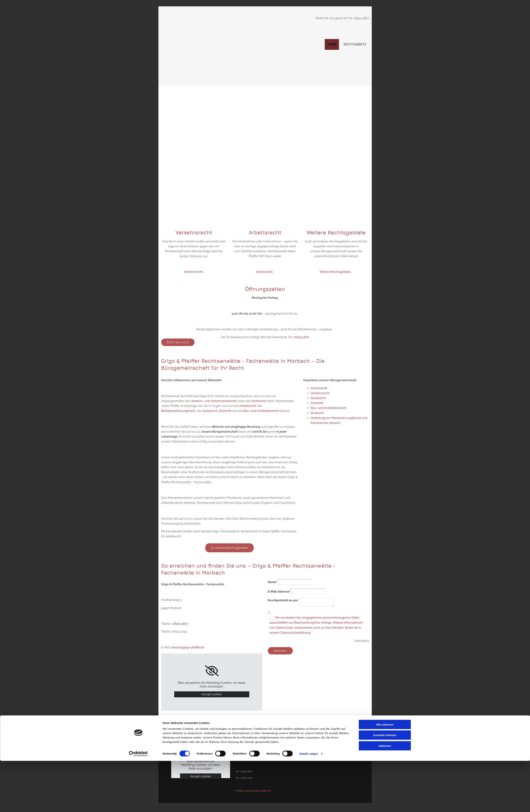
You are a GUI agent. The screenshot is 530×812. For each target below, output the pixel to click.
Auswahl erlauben (385, 786)
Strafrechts (259, 401)
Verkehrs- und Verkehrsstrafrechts (214, 401)
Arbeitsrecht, (248, 406)
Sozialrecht (318, 398)
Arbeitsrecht (319, 388)
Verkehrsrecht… (194, 272)
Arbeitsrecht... (265, 272)
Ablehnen (385, 797)
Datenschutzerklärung (312, 752)
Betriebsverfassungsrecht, (179, 411)
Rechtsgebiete (355, 44)
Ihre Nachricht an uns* (283, 600)
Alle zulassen (385, 776)
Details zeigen (309, 805)
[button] (178, 342)
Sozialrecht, (210, 411)
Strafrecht (317, 413)
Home (332, 44)
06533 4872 (301, 337)
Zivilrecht (225, 411)
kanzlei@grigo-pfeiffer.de (188, 647)
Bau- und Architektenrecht (261, 411)
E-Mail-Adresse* (279, 592)
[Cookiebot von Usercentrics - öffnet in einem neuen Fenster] (138, 805)
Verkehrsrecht (320, 393)
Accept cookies (212, 694)
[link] (212, 671)
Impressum (306, 746)
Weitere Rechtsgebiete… (336, 272)
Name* (272, 582)
